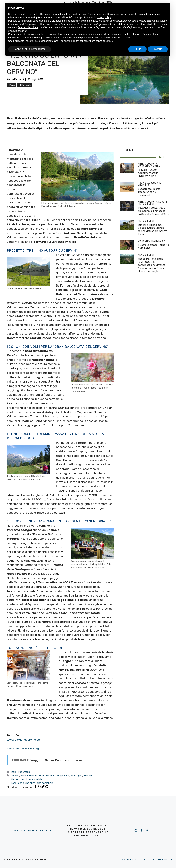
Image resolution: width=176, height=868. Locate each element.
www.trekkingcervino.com (25, 740)
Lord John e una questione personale (32, 783)
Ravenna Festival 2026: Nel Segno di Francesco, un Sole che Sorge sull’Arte (153, 211)
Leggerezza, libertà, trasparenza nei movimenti (149, 192)
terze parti (62, 21)
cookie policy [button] (104, 17)
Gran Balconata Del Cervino (36, 776)
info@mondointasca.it (33, 831)
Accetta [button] (158, 49)
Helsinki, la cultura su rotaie (27, 779)
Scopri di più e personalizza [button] (30, 49)
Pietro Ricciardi (15, 79)
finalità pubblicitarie (28, 27)
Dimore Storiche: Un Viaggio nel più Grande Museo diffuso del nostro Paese (153, 229)
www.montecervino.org (23, 748)
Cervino (15, 776)
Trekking (88, 776)
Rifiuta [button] (137, 49)
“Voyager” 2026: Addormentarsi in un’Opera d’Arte (148, 173)
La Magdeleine (61, 776)
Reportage (25, 85)
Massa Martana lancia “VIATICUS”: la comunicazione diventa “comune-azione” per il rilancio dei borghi (152, 265)
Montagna (77, 776)
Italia (12, 85)
